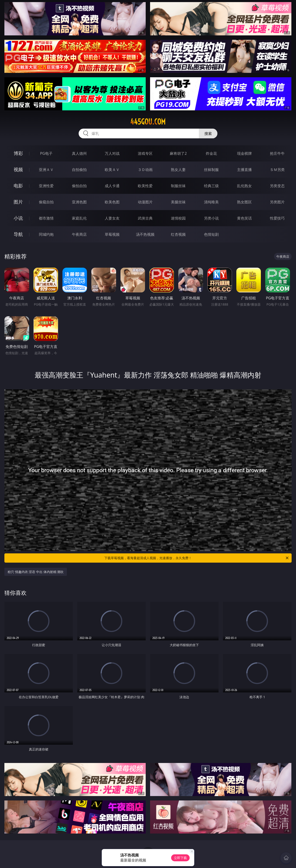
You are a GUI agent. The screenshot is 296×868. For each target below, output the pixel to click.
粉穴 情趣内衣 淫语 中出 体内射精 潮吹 (36, 572)
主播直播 (244, 170)
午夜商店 (79, 234)
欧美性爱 (145, 186)
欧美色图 (112, 202)
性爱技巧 (277, 218)
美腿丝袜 (178, 202)
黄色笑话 (244, 218)
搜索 (208, 133)
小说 (18, 218)
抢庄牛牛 (277, 153)
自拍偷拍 (79, 170)
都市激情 (46, 218)
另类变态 (277, 186)
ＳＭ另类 (277, 170)
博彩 (18, 153)
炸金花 (211, 153)
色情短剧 (211, 234)
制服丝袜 (178, 186)
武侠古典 (145, 218)
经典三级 (211, 186)
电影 (18, 186)
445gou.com (148, 122)
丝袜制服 (211, 170)
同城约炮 (46, 234)
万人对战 (112, 153)
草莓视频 (112, 234)
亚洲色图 (79, 202)
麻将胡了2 (178, 153)
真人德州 (79, 153)
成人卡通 (112, 186)
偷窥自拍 (46, 202)
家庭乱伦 (79, 218)
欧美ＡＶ (112, 170)
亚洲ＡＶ (46, 170)
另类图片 (277, 202)
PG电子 (46, 153)
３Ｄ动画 (145, 170)
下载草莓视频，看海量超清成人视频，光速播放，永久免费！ (197, 558)
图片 (18, 202)
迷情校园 (178, 218)
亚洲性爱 (46, 186)
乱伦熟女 (244, 186)
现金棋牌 (244, 153)
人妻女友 (112, 218)
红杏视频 (178, 234)
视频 (18, 169)
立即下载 (180, 858)
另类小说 (211, 218)
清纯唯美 (211, 202)
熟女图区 (244, 202)
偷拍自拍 (79, 186)
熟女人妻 (178, 170)
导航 (18, 234)
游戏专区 (145, 153)
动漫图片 (145, 202)
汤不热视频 (145, 234)
